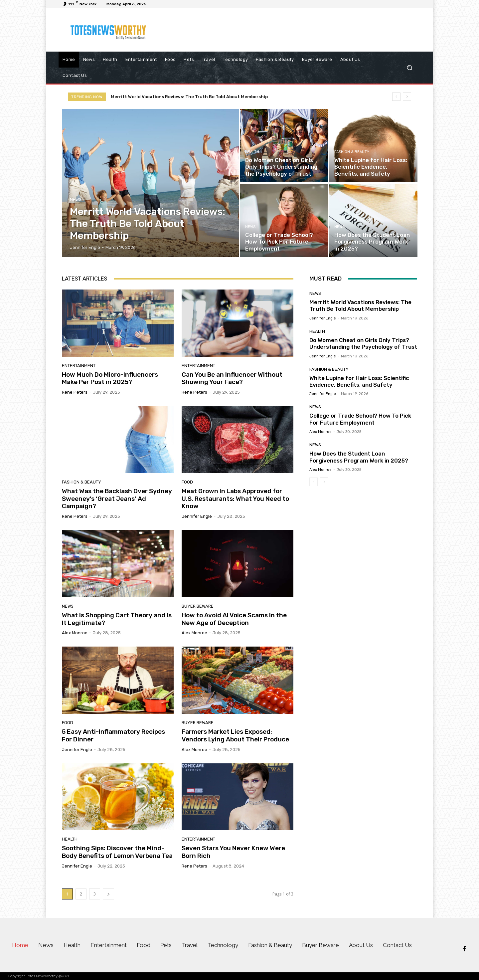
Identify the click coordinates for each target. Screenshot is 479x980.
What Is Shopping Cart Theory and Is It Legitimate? (117, 619)
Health (252, 152)
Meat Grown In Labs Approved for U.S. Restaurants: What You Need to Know (235, 499)
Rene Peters (75, 392)
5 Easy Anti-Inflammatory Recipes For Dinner (113, 735)
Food (187, 482)
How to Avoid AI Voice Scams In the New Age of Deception (234, 619)
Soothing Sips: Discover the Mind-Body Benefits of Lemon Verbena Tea (117, 852)
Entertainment (79, 366)
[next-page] (108, 894)
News (76, 199)
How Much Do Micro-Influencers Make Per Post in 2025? (110, 378)
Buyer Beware (198, 606)
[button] (409, 68)
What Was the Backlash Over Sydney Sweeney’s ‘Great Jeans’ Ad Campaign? (117, 499)
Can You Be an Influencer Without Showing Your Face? (232, 378)
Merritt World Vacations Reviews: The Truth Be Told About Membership (189, 97)
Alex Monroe (75, 633)
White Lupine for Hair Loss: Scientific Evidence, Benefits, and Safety (359, 381)
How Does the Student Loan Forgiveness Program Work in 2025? (359, 457)
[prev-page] (314, 482)
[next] (407, 97)
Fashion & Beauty (352, 152)
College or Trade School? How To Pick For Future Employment (360, 419)
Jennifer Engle (197, 516)
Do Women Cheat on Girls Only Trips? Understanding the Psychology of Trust (363, 343)
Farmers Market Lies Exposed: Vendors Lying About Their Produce (235, 735)
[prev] (396, 97)
